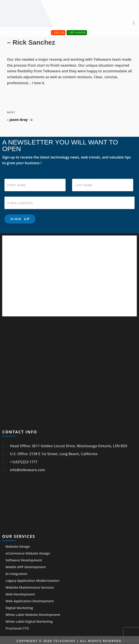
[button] (134, 23)
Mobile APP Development (26, 567)
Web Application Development (30, 601)
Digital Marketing (19, 608)
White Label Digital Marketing (29, 621)
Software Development (24, 560)
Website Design (18, 546)
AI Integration (16, 574)
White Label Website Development (33, 615)
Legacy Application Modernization (32, 580)
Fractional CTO (17, 628)
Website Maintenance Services (30, 587)
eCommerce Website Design (28, 553)
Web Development (20, 594)
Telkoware (64, 641)
